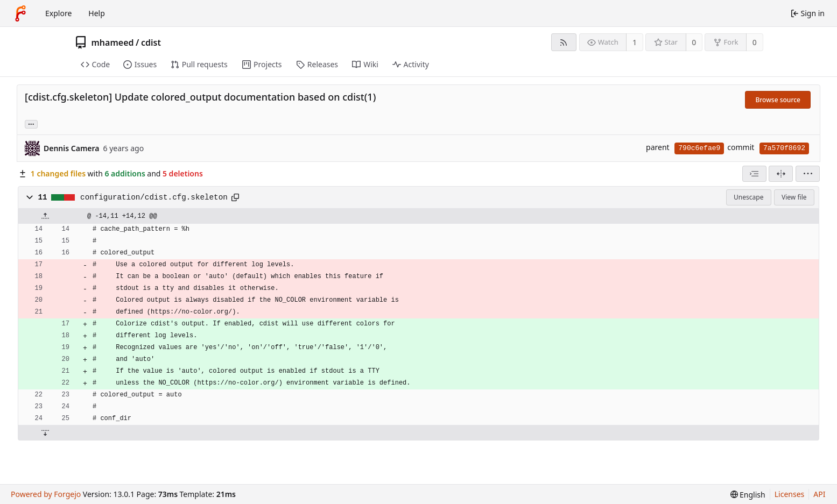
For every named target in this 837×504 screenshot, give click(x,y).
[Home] (20, 13)
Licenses (790, 494)
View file (794, 197)
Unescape (748, 197)
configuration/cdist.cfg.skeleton (154, 197)
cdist (151, 42)
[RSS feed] (564, 42)
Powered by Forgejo (46, 494)
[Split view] (781, 174)
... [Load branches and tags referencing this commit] (31, 123)
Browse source (778, 100)
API (819, 494)
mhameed (113, 42)
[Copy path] (235, 197)
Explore (58, 13)
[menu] (808, 174)
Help (97, 13)
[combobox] (754, 174)
